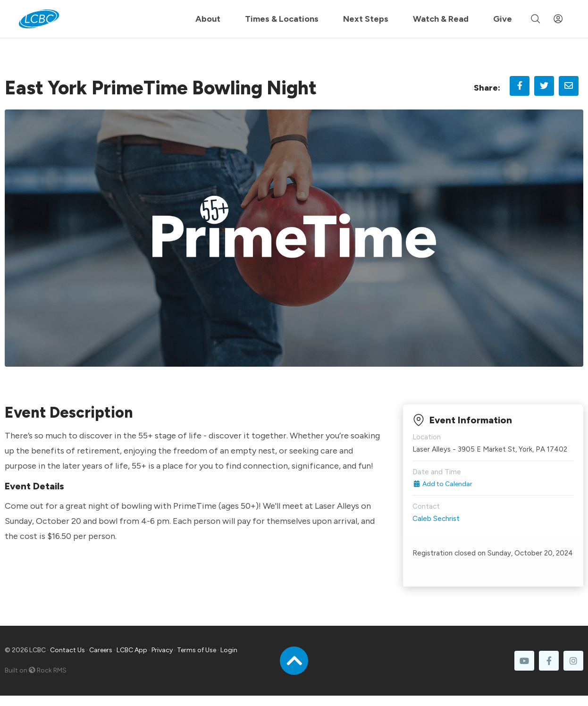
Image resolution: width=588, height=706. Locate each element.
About (208, 19)
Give (503, 19)
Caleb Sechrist (436, 519)
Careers (101, 650)
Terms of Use (197, 650)
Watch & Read (441, 19)
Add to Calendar (442, 484)
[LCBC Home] (39, 19)
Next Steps (366, 19)
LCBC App (132, 650)
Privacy (162, 650)
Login (229, 650)
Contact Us (67, 650)
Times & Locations (282, 19)
